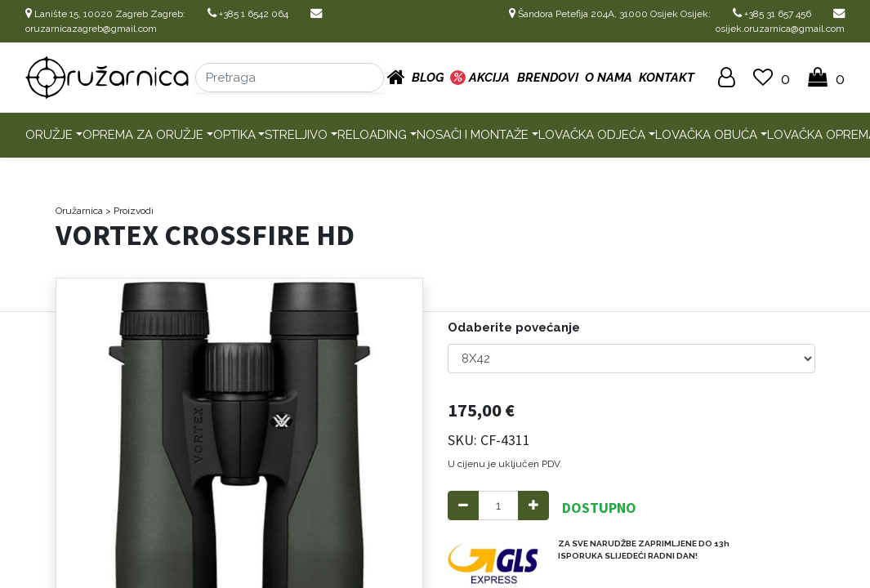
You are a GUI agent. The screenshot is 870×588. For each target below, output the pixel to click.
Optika (234, 135)
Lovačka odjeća (592, 135)
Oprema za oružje (143, 135)
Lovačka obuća (706, 135)
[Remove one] (463, 506)
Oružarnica (79, 211)
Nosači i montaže (473, 135)
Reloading (372, 135)
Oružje (49, 135)
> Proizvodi (129, 211)
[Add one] (533, 506)
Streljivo (296, 135)
